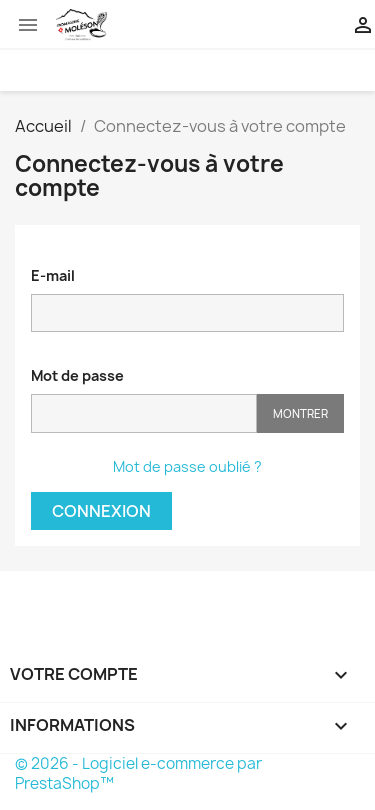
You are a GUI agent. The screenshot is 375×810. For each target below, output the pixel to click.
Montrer (300, 413)
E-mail (53, 275)
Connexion (101, 511)
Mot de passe (77, 375)
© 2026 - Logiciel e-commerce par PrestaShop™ (138, 773)
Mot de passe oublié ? (187, 466)
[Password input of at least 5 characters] (144, 413)
